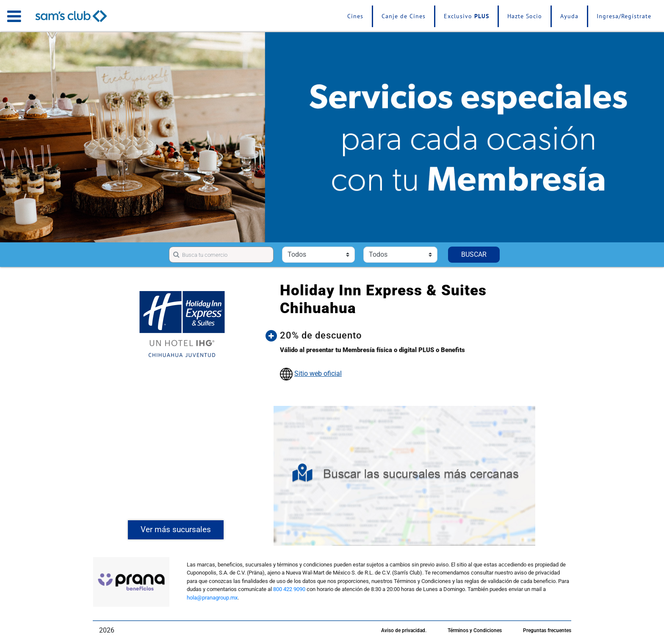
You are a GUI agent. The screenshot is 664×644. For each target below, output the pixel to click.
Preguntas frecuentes (547, 630)
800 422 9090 (289, 589)
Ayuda (569, 16)
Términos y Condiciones (475, 630)
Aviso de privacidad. (404, 630)
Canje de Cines (404, 16)
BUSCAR (474, 254)
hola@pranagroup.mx (212, 598)
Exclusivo (466, 16)
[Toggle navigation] (14, 16)
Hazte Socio (525, 16)
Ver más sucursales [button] (176, 529)
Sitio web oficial (318, 373)
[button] (411, 336)
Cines (355, 16)
